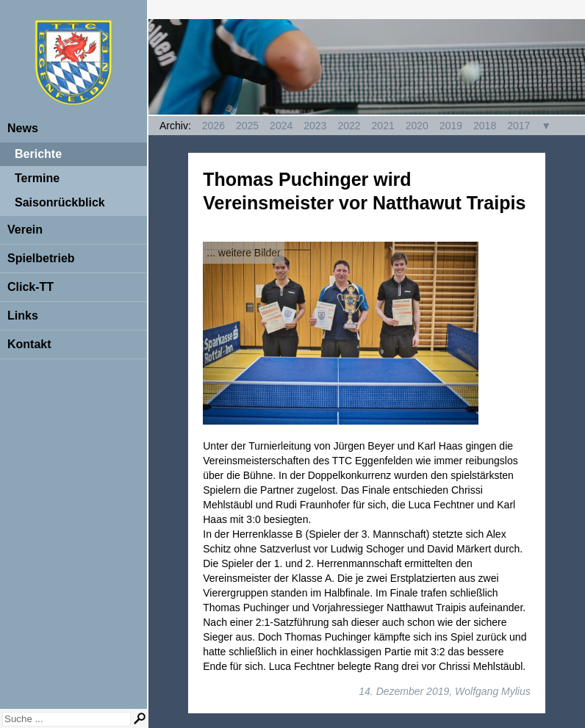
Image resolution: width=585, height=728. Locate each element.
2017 (518, 126)
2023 (315, 126)
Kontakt (29, 344)
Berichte (38, 154)
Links (23, 316)
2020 (417, 126)
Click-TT (30, 287)
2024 (281, 126)
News (23, 128)
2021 (383, 126)
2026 (213, 126)
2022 (349, 126)
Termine (37, 178)
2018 (485, 126)
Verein (25, 230)
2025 (247, 126)
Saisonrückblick (60, 202)
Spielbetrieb (41, 258)
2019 (451, 126)
